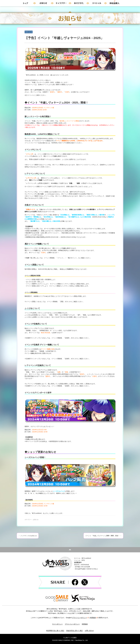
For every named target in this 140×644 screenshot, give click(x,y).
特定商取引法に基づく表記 (55, 631)
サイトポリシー (57, 624)
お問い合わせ (89, 631)
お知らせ (36, 520)
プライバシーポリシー (80, 618)
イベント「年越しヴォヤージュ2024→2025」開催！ (103, 536)
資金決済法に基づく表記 (74, 631)
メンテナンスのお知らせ (28, 536)
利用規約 (94, 618)
